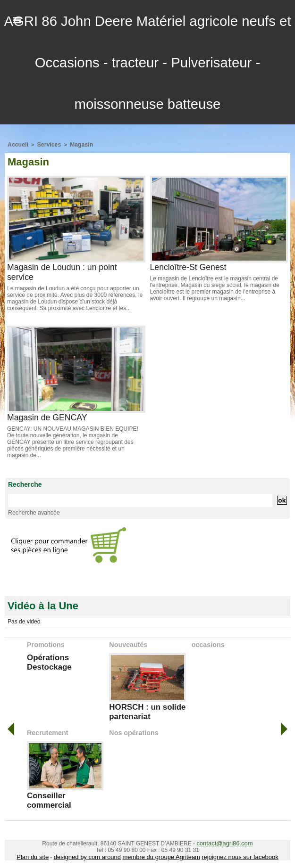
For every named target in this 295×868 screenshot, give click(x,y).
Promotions (45, 643)
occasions (208, 643)
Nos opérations (133, 729)
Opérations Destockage (48, 659)
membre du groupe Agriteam (160, 851)
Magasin (76, 144)
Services (46, 144)
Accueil (17, 144)
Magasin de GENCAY (48, 417)
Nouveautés (128, 643)
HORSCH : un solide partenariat (144, 709)
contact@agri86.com (225, 837)
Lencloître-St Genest (189, 266)
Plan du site (41, 851)
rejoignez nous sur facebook (233, 851)
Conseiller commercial (47, 796)
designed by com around (92, 851)
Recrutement (47, 729)
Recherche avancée (31, 511)
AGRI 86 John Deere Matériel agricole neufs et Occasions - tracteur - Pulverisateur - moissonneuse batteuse (147, 62)
